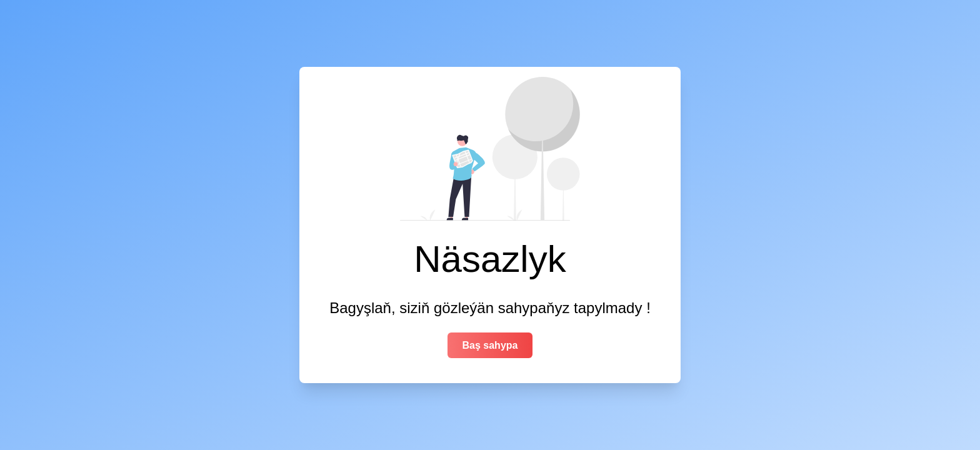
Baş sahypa (490, 345)
